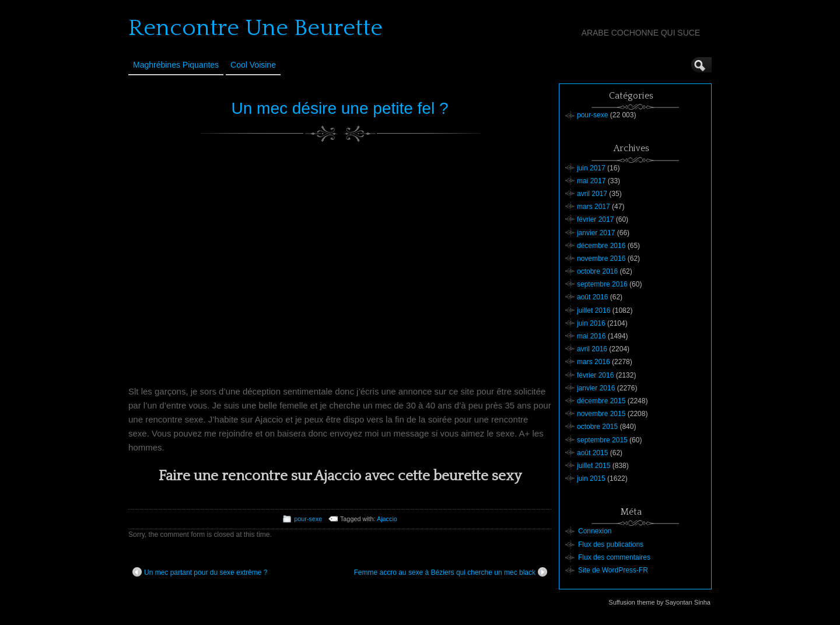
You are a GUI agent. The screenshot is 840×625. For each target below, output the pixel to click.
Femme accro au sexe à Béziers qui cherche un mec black (451, 572)
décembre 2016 (601, 246)
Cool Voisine (253, 65)
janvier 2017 (596, 233)
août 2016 (592, 297)
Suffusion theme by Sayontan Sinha (659, 602)
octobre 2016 (597, 271)
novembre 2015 (601, 414)
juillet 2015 (594, 466)
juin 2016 (591, 323)
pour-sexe (308, 519)
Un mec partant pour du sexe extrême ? (200, 572)
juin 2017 (591, 168)
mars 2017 (594, 207)
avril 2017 (592, 194)
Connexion (595, 531)
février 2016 (595, 375)
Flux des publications (611, 544)
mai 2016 (591, 336)
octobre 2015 (597, 427)
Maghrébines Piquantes (176, 65)
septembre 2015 (602, 440)
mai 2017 (591, 181)
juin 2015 (591, 479)
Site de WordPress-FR (613, 570)
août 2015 (592, 453)
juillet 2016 (594, 310)
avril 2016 (592, 349)
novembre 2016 (601, 259)
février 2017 (595, 219)
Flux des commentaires (614, 557)
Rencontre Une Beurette (256, 28)
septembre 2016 (602, 284)
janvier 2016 (596, 388)
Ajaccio (387, 519)
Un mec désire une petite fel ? (340, 108)
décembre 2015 (601, 401)
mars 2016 (594, 362)
